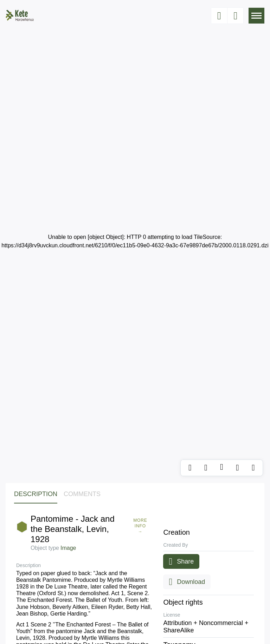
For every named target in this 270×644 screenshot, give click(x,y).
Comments (82, 494)
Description (36, 494)
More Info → (140, 526)
